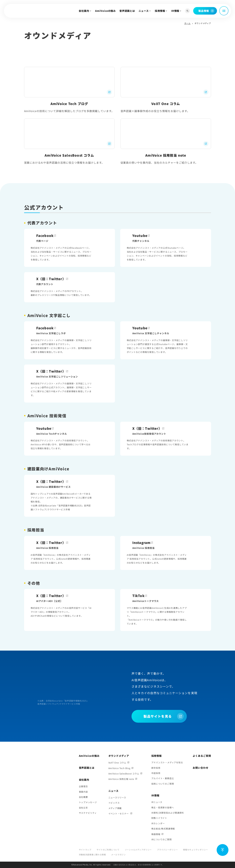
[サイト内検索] (187, 11)
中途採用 (156, 773)
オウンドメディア (119, 756)
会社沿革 (83, 808)
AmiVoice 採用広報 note (121, 779)
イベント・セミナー (119, 814)
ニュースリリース (117, 797)
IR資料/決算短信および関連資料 (168, 813)
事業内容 (83, 792)
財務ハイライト (159, 818)
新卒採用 (156, 768)
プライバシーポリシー (167, 850)
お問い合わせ (200, 768)
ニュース (144, 11)
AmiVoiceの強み (105, 11)
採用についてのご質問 (163, 784)
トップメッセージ (88, 802)
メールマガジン (118, 854)
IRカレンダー (158, 823)
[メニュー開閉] (224, 11)
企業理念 (83, 786)
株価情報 (156, 834)
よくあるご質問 (202, 756)
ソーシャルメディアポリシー (138, 850)
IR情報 (175, 11)
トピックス (114, 803)
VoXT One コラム (117, 763)
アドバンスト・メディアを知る (167, 762)
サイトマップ (85, 850)
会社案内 (84, 11)
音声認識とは (127, 11)
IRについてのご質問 (162, 839)
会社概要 (83, 797)
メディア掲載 (115, 808)
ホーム (187, 23)
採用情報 (160, 11)
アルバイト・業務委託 (163, 778)
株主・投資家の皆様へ (163, 807)
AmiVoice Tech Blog (119, 768)
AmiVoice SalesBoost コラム (124, 774)
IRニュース (157, 802)
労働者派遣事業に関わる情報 (92, 854)
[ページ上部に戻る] (223, 850)
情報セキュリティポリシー (195, 850)
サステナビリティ (88, 813)
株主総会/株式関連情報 (163, 829)
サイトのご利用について (108, 850)
